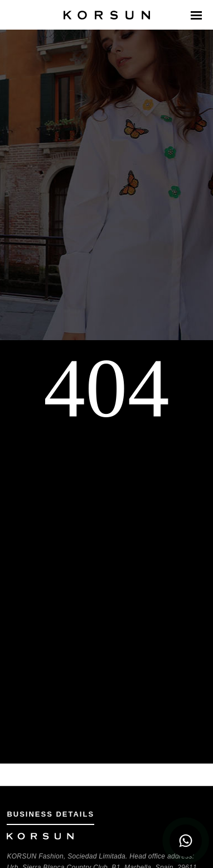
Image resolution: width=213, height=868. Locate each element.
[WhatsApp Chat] (186, 841)
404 (106, 388)
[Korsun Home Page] (106, 15)
